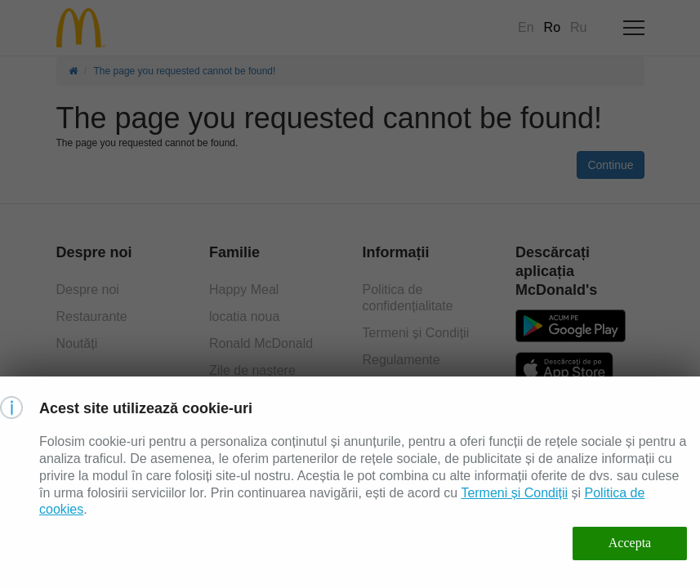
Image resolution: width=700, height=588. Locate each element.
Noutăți (77, 343)
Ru (578, 27)
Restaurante (92, 316)
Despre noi (88, 290)
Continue (610, 165)
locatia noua (244, 316)
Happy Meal (244, 290)
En (526, 27)
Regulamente (401, 360)
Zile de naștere (252, 370)
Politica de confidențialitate (408, 298)
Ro (552, 27)
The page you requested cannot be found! (185, 71)
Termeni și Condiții (416, 333)
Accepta (630, 543)
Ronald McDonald (261, 343)
